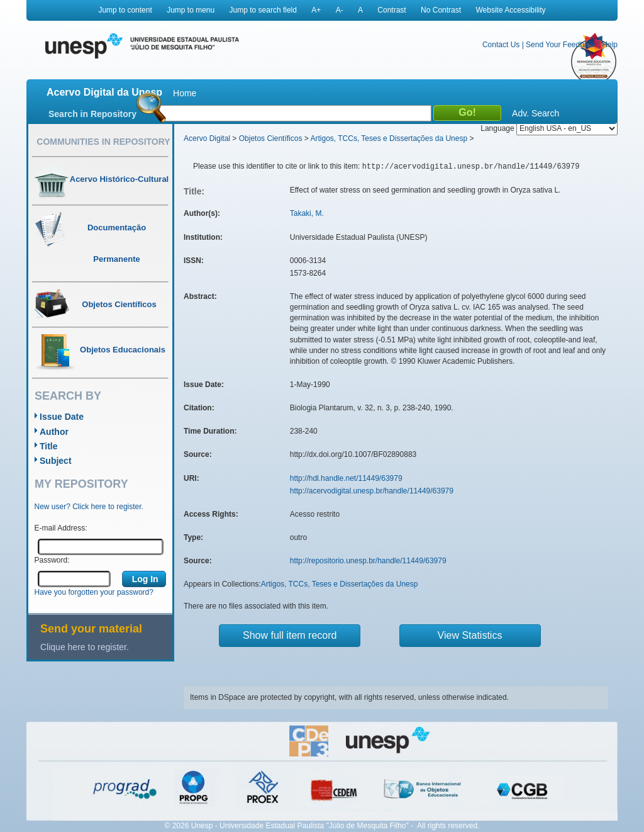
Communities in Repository (103, 142)
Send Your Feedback (561, 45)
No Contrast (441, 10)
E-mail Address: (61, 528)
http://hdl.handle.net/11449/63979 (346, 478)
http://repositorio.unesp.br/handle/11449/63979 (368, 561)
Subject (56, 461)
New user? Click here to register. (89, 507)
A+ (316, 10)
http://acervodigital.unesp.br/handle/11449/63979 (372, 491)
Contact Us (501, 45)
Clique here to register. (85, 647)
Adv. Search (536, 113)
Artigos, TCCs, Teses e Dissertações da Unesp (389, 138)
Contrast (391, 10)
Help (610, 45)
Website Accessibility (510, 10)
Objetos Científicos (271, 138)
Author (54, 432)
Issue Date (62, 417)
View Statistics (470, 635)
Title (49, 446)
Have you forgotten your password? (94, 592)
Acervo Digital (207, 138)
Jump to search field (263, 10)
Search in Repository (92, 114)
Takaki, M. (307, 213)
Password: (52, 560)
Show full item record (290, 635)
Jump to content (125, 10)
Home (185, 93)
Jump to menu (191, 10)
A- (340, 10)
